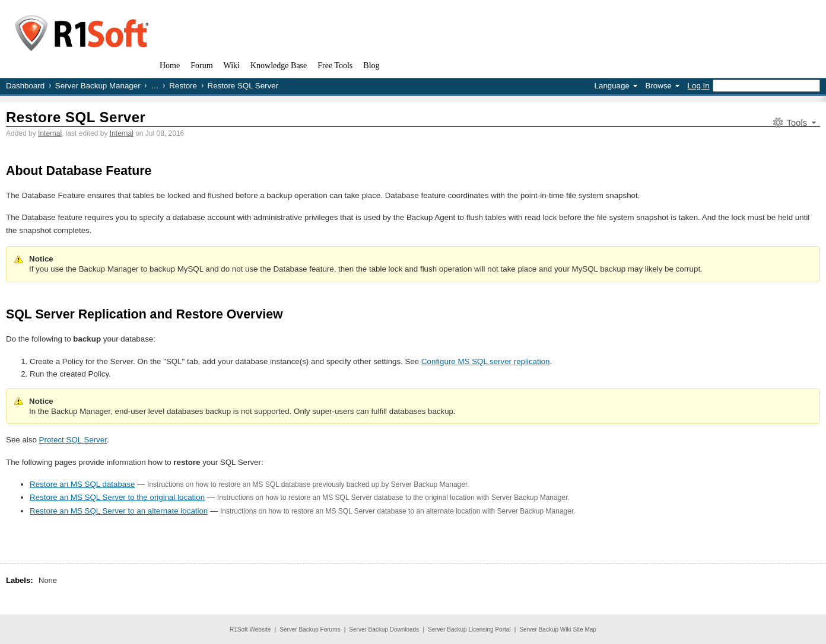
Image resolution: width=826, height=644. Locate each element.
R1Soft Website (250, 629)
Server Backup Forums (310, 629)
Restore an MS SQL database (82, 484)
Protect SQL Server (73, 440)
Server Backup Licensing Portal (469, 629)
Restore (183, 86)
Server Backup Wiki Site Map (558, 629)
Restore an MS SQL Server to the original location (117, 497)
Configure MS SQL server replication (486, 361)
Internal (50, 133)
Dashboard (25, 86)
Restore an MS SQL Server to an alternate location (119, 511)
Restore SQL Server (76, 117)
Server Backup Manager (98, 86)
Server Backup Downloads (384, 629)
